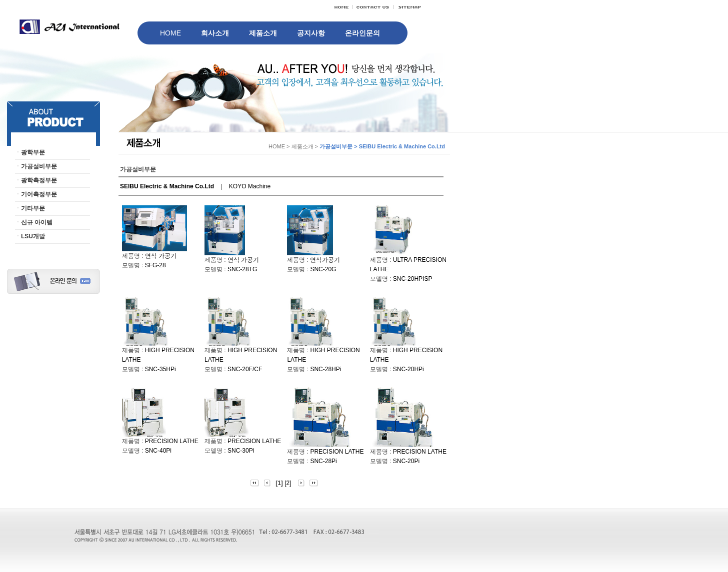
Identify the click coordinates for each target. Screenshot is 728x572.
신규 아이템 (37, 222)
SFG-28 (155, 265)
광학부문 (33, 152)
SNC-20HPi (408, 369)
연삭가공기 (325, 260)
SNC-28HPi (325, 369)
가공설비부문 (39, 166)
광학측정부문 (39, 180)
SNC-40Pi (158, 451)
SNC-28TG (242, 269)
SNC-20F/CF (245, 369)
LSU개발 (33, 236)
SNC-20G (323, 269)
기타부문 (33, 208)
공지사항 (311, 33)
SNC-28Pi (323, 461)
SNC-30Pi (241, 451)
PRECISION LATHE (172, 441)
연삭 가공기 (161, 256)
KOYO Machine (250, 186)
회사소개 (215, 33)
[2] (288, 483)
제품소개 (263, 33)
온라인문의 (362, 33)
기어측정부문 (39, 194)
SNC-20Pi (406, 461)
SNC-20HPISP (413, 279)
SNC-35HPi (160, 369)
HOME (170, 33)
